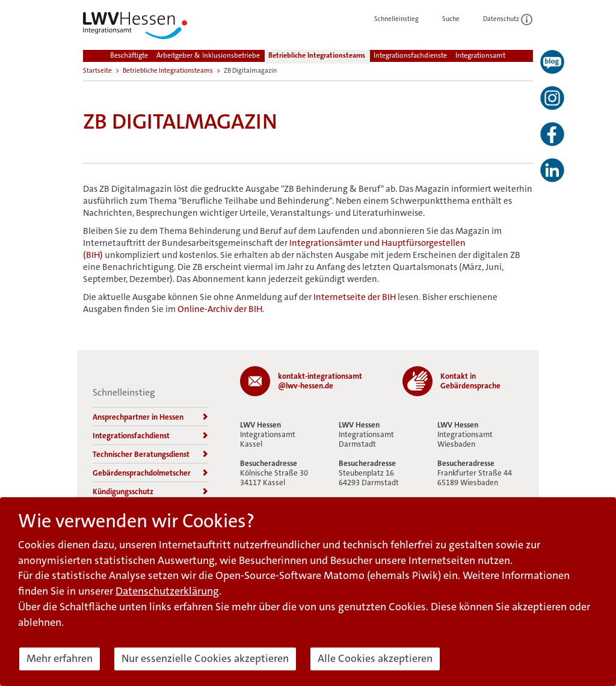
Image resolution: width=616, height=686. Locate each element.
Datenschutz (508, 19)
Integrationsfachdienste (410, 55)
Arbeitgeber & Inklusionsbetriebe (208, 55)
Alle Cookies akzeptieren (375, 658)
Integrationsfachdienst (150, 436)
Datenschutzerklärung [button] (167, 591)
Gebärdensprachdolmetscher (150, 473)
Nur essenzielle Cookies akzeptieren (205, 658)
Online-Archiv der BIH (220, 309)
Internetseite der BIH (355, 297)
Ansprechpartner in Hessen (150, 417)
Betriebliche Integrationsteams (317, 55)
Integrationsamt (480, 55)
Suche (457, 19)
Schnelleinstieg (403, 19)
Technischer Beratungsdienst (150, 454)
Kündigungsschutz (150, 492)
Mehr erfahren (60, 658)
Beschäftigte (129, 55)
